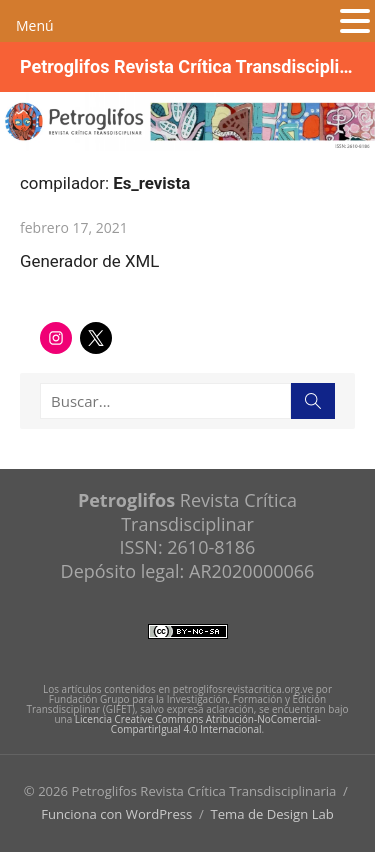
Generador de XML (89, 261)
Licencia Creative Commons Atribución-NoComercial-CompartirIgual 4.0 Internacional (198, 724)
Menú (35, 25)
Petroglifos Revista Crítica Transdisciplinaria (187, 66)
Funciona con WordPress (116, 814)
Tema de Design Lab (271, 814)
